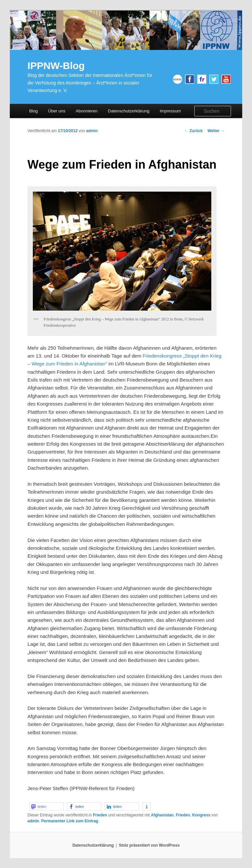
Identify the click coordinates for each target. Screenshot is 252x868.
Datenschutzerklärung (129, 111)
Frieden (100, 815)
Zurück (193, 131)
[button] (46, 806)
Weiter (216, 131)
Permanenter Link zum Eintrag (70, 821)
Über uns (57, 111)
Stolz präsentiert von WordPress (149, 845)
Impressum (170, 111)
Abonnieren (87, 111)
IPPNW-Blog (56, 66)
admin (92, 131)
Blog (33, 111)
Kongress (201, 815)
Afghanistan (162, 815)
